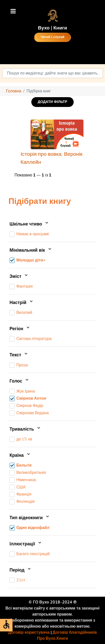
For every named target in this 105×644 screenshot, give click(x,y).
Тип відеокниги (30, 518)
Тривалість (25, 429)
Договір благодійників (75, 632)
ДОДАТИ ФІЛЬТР (53, 102)
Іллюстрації (26, 544)
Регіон (20, 329)
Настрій (22, 303)
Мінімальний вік (31, 250)
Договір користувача (29, 632)
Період (21, 570)
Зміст (19, 277)
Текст (19, 355)
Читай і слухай (52, 37)
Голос (20, 381)
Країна (20, 456)
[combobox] (52, 73)
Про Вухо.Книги (53, 638)
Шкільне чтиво (29, 224)
